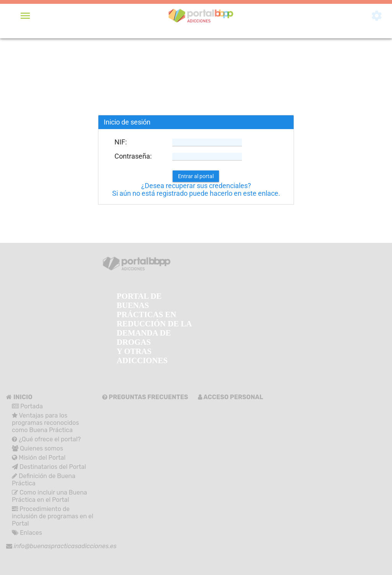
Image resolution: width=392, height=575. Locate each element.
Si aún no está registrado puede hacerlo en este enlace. (196, 193)
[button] (196, 176)
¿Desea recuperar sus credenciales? (196, 186)
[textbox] (207, 143)
